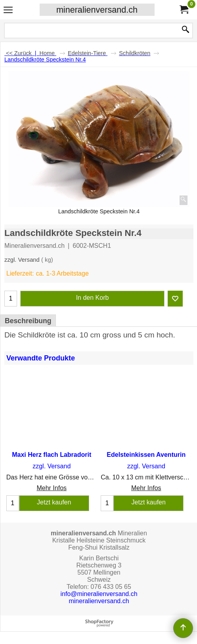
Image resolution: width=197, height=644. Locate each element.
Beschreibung (28, 321)
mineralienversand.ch (97, 10)
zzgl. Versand (22, 260)
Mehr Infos (52, 488)
